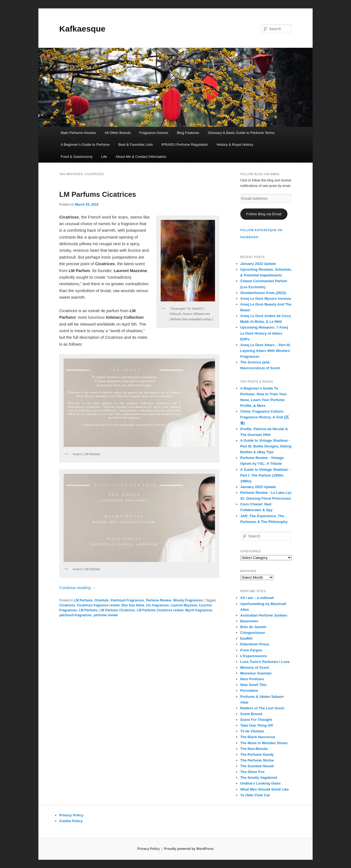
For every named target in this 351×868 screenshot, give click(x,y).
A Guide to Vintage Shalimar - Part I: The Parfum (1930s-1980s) (265, 475)
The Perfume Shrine (257, 760)
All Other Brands (118, 133)
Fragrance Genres (154, 133)
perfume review (106, 615)
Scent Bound (251, 714)
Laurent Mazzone (184, 605)
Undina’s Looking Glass (261, 783)
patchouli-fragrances (76, 615)
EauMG (246, 638)
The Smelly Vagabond (259, 778)
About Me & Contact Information (141, 157)
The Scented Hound (257, 766)
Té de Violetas (252, 731)
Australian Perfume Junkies (264, 615)
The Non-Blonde (254, 749)
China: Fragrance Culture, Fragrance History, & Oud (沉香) (264, 417)
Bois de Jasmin (253, 627)
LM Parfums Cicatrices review (160, 610)
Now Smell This (253, 685)
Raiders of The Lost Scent (262, 708)
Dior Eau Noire (133, 605)
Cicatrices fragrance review (98, 605)
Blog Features (188, 133)
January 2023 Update (258, 264)
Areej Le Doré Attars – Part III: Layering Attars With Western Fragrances (265, 351)
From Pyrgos (251, 650)
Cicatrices (67, 605)
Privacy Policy (71, 815)
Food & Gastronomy (77, 157)
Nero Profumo (252, 679)
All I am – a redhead (257, 598)
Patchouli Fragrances (127, 600)
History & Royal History (235, 145)
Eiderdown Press (255, 644)
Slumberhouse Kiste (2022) (263, 293)
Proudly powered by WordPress (189, 849)
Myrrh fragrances (199, 610)
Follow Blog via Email (264, 214)
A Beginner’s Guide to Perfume (85, 145)
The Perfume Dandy (257, 754)
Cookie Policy (71, 821)
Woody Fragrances (188, 600)
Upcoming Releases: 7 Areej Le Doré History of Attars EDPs (264, 333)
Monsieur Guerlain (256, 673)
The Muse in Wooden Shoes (264, 743)
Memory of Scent (255, 667)
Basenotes (249, 621)
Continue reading (77, 588)
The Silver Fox (252, 772)
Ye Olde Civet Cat (255, 795)
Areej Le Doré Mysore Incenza (266, 299)
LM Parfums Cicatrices (98, 194)
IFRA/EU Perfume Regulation (185, 145)
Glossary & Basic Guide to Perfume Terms (241, 133)
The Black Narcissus (258, 737)
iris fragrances (158, 605)
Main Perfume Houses (78, 133)
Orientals (102, 600)
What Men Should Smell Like (264, 789)
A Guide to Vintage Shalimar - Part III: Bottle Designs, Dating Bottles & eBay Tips (266, 446)
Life (104, 157)
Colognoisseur (253, 633)
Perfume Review (159, 600)
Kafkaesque (82, 29)
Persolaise (249, 691)
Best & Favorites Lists (135, 145)
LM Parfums (83, 600)
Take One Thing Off (257, 725)
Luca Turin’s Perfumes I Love (265, 662)
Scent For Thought (256, 720)
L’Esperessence (254, 656)
